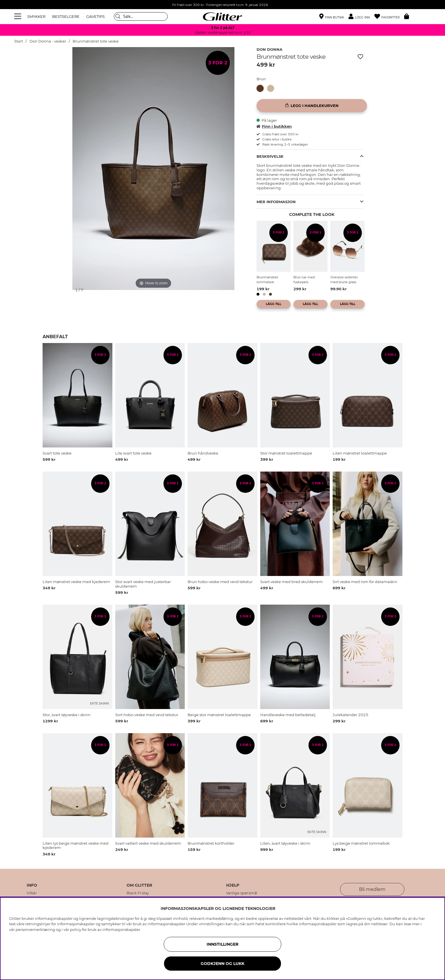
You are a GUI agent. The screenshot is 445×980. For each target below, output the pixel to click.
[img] (55, 65)
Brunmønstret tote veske (96, 41)
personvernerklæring (35, 929)
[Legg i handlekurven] (312, 106)
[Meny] (18, 16)
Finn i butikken (274, 126)
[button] (361, 17)
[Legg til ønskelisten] (360, 57)
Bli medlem (372, 889)
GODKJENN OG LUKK (222, 964)
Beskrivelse (270, 156)
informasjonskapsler (121, 929)
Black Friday (138, 893)
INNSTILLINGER (222, 944)
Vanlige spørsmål (242, 893)
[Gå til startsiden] (222, 16)
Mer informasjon (276, 202)
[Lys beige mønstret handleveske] (272, 88)
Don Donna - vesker (48, 41)
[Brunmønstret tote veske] (262, 88)
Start (19, 41)
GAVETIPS (95, 16)
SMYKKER (36, 16)
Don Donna (269, 49)
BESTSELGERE (66, 16)
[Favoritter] (389, 17)
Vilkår (32, 893)
